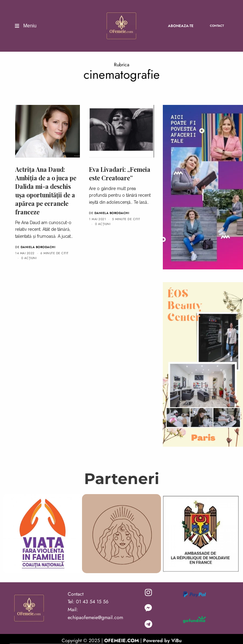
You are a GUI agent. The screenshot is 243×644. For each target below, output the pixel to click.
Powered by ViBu (162, 641)
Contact (217, 26)
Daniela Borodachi (38, 247)
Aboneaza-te (181, 26)
